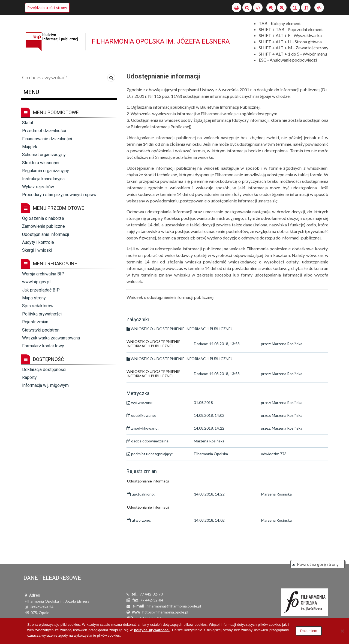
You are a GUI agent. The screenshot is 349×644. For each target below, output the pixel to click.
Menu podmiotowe (50, 113)
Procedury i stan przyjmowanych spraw (59, 195)
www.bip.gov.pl (36, 282)
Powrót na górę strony (318, 564)
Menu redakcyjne (49, 264)
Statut (28, 123)
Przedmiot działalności (44, 131)
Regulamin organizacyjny (46, 171)
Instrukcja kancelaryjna (43, 179)
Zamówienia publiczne (43, 226)
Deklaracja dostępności (44, 370)
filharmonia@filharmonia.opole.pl (174, 606)
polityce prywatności (152, 630)
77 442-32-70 (151, 594)
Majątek (30, 147)
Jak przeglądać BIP (41, 290)
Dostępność (42, 359)
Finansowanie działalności (47, 139)
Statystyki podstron (41, 330)
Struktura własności (41, 163)
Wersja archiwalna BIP (43, 274)
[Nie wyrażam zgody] (342, 631)
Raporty (29, 377)
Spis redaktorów (38, 306)
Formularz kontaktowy (43, 346)
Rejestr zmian (35, 322)
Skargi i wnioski (37, 250)
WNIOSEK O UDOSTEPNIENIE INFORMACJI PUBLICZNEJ (154, 344)
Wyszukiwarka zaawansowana (51, 338)
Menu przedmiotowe (52, 208)
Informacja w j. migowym (45, 385)
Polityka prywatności (42, 314)
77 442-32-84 (152, 600)
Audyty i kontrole (38, 242)
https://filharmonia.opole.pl (165, 612)
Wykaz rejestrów (38, 187)
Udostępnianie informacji (46, 234)
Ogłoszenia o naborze (43, 218)
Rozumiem (309, 631)
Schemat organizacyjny (44, 155)
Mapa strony (34, 298)
